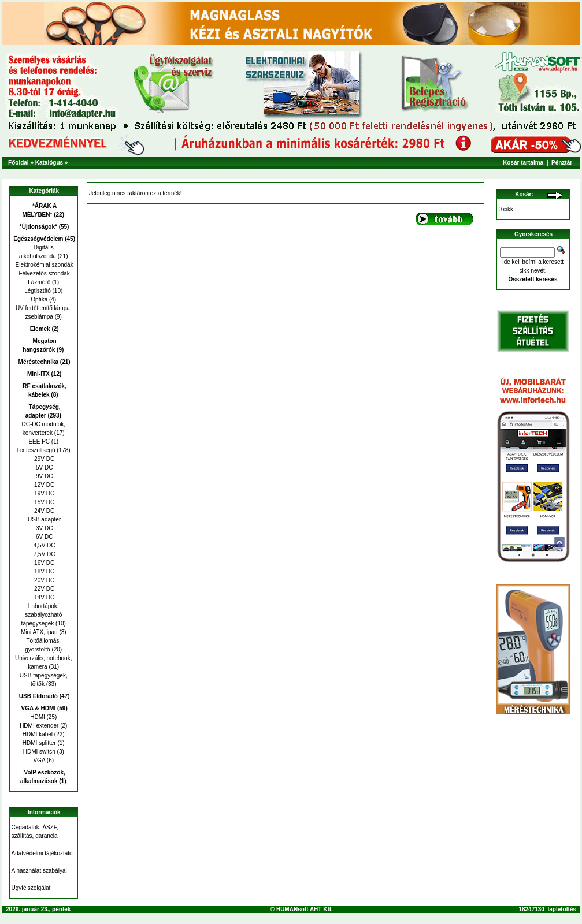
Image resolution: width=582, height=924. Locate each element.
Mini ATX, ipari (39, 632)
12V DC (43, 485)
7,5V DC (44, 554)
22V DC (43, 589)
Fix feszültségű (36, 450)
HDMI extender (39, 726)
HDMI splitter (39, 743)
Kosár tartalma (523, 163)
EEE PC (39, 441)
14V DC (43, 597)
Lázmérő (39, 282)
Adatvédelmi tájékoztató (42, 853)
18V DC (43, 571)
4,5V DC (44, 545)
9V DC (43, 476)
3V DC (43, 528)
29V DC (43, 459)
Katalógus (49, 163)
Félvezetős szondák (44, 273)
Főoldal (18, 163)
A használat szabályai (39, 871)
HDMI (38, 717)
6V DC (43, 537)
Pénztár (562, 163)
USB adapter (43, 519)
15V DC (43, 502)
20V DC (43, 580)
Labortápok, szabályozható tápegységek (42, 615)
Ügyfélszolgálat (31, 888)
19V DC (43, 493)
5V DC (43, 467)
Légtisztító (38, 291)
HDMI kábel (38, 734)
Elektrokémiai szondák (44, 265)
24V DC (43, 511)
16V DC (43, 563)
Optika (39, 299)
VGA (39, 760)
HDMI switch (39, 752)
